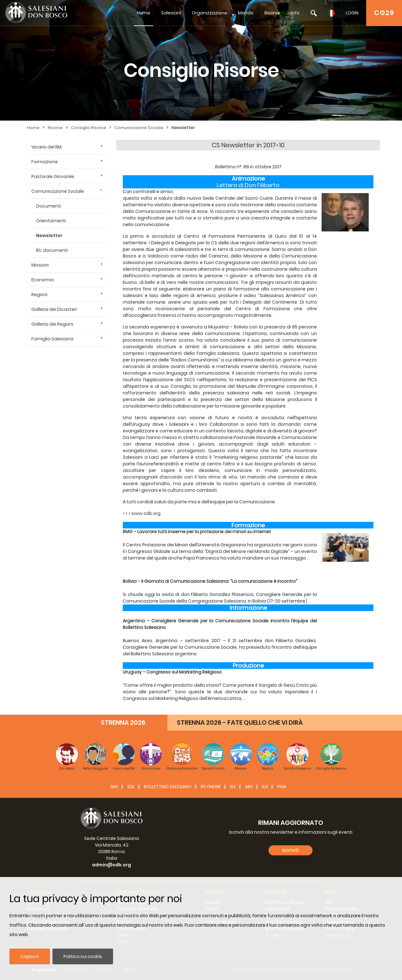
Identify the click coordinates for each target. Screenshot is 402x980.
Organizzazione (209, 13)
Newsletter (183, 128)
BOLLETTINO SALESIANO (168, 787)
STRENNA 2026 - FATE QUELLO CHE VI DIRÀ (240, 723)
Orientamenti (51, 221)
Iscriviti (291, 850)
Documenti (49, 206)
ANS (114, 787)
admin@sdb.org (111, 865)
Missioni (40, 265)
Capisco (30, 956)
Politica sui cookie (83, 956)
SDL (131, 787)
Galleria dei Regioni (52, 324)
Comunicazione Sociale (139, 128)
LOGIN (352, 13)
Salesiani (171, 13)
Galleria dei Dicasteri (54, 309)
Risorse (272, 13)
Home (144, 13)
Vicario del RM (46, 147)
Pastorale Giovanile (53, 176)
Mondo (246, 13)
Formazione (45, 162)
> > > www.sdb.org (142, 513)
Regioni (39, 295)
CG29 (384, 13)
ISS (233, 787)
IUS (265, 787)
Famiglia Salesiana (52, 339)
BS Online (211, 787)
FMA (282, 787)
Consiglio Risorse (89, 128)
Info (295, 13)
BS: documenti (52, 250)
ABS (249, 787)
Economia (43, 280)
